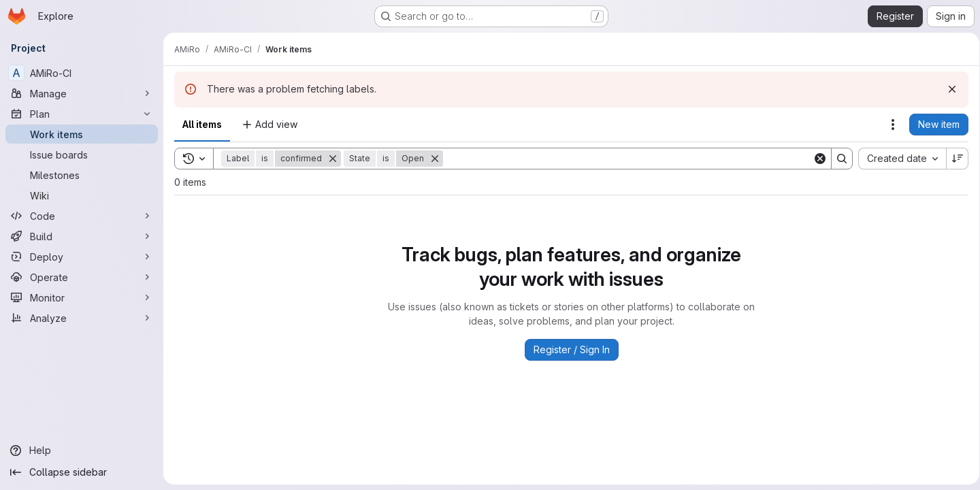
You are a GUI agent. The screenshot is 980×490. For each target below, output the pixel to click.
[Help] (82, 451)
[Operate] (82, 277)
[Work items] (82, 134)
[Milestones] (82, 175)
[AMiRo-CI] (82, 73)
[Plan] (82, 114)
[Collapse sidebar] (82, 472)
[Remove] (333, 159)
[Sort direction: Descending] (953, 159)
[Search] (625, 159)
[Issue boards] (82, 154)
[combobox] (897, 159)
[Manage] (82, 93)
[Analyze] (82, 318)
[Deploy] (82, 257)
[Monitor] (82, 297)
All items (202, 124)
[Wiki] (82, 195)
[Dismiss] (947, 89)
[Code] (82, 216)
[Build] (82, 236)
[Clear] (815, 159)
